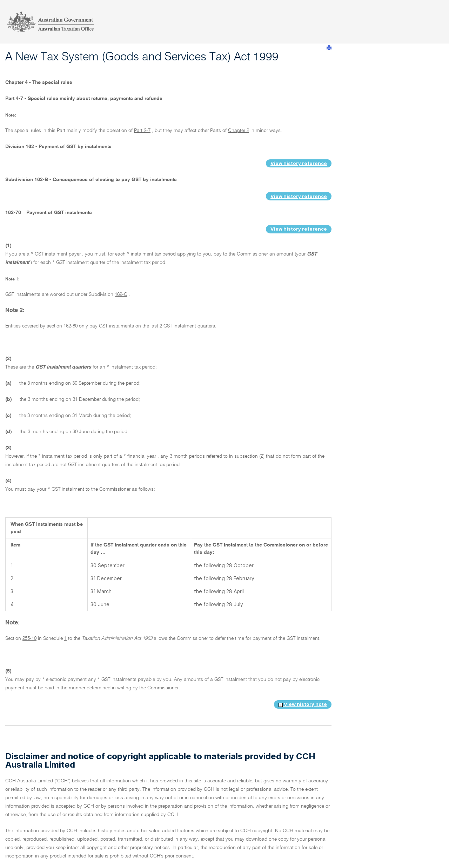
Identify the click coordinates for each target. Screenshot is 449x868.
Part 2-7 (142, 131)
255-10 (29, 638)
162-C (121, 294)
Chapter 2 (239, 131)
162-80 (71, 326)
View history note (303, 704)
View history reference (299, 163)
